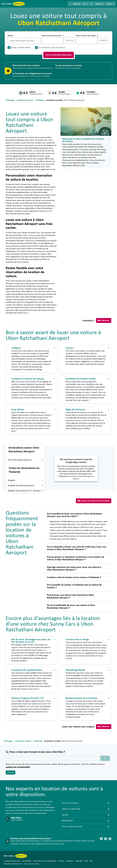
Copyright (79, 861)
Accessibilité (27, 861)
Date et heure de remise (87, 36)
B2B (86, 861)
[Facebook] (101, 839)
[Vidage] (38, 41)
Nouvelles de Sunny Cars (13, 864)
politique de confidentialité (18, 767)
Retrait (10, 36)
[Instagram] (106, 839)
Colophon (70, 861)
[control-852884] (53, 41)
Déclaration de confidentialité (45, 861)
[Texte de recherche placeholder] (53, 758)
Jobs (91, 861)
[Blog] (110, 839)
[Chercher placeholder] (105, 758)
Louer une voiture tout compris (93, 501)
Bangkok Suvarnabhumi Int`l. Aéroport (25, 491)
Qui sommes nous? (32, 864)
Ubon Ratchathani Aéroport (25, 460)
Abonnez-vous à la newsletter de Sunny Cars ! (31, 838)
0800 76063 (16, 818)
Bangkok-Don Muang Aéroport (25, 485)
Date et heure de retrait (53, 36)
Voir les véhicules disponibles (59, 55)
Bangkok (25, 480)
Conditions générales (12, 861)
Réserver (103, 320)
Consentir (11, 772)
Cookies (61, 861)
